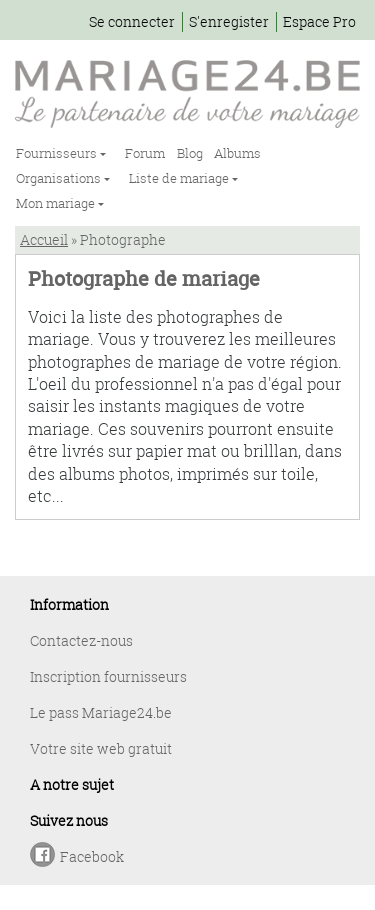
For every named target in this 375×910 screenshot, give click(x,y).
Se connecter (132, 21)
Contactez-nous (81, 640)
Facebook (92, 856)
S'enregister (229, 21)
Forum (145, 153)
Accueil (44, 239)
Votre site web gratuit (101, 748)
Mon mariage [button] (57, 203)
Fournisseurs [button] (58, 153)
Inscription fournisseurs (108, 676)
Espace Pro (319, 21)
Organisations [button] (60, 178)
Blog (190, 153)
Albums (237, 153)
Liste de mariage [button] (180, 178)
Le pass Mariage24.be (101, 712)
